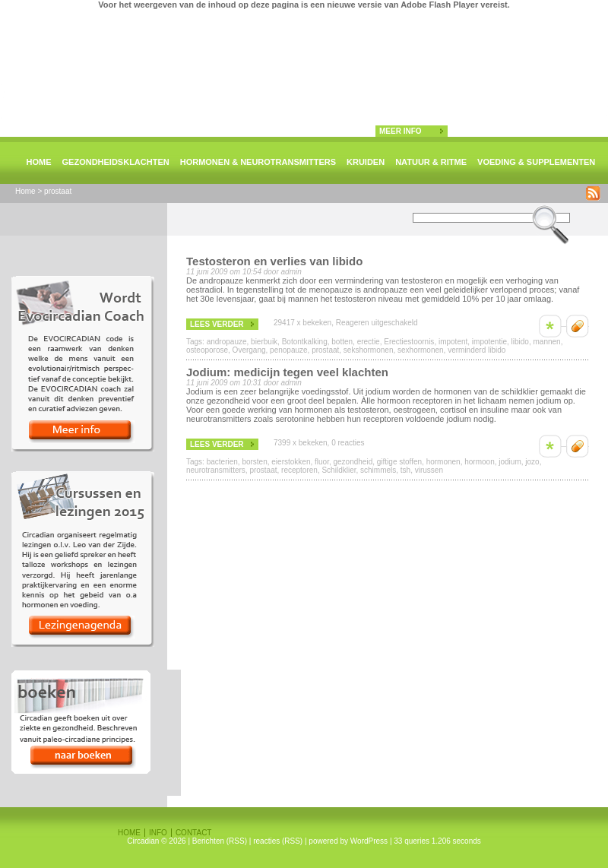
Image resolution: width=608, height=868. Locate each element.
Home (39, 162)
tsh (405, 470)
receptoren (299, 470)
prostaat (325, 350)
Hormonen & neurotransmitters (258, 162)
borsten (254, 462)
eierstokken (291, 462)
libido (520, 342)
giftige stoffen (399, 462)
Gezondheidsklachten (116, 162)
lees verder (217, 324)
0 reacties (348, 443)
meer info (401, 131)
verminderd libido (477, 350)
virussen (429, 470)
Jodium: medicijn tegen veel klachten (287, 372)
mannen (546, 342)
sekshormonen (369, 350)
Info (158, 833)
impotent (453, 342)
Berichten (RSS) (220, 841)
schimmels (378, 470)
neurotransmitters (216, 470)
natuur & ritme (431, 162)
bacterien (222, 462)
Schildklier (339, 470)
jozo (532, 462)
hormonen (443, 462)
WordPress (369, 841)
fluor (322, 462)
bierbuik (264, 342)
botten (342, 342)
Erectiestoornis (409, 342)
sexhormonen (421, 350)
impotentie (489, 342)
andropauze (227, 342)
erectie (369, 342)
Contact (194, 833)
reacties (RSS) (278, 841)
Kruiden (366, 162)
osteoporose (207, 350)
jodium (510, 462)
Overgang (249, 350)
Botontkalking (305, 342)
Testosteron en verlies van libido (274, 261)
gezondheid (353, 462)
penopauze (289, 350)
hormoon (479, 462)
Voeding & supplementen (536, 162)
